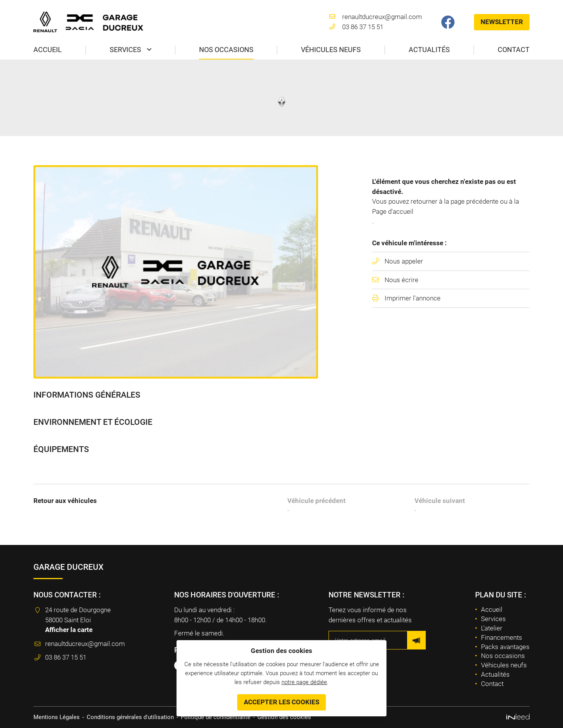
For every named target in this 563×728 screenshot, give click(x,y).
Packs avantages (505, 647)
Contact (514, 50)
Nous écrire (401, 280)
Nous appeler (404, 261)
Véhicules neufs (331, 50)
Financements (502, 637)
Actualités (429, 50)
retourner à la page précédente (455, 201)
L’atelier (492, 628)
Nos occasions (226, 50)
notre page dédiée (304, 682)
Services (125, 50)
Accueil (48, 50)
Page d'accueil (393, 211)
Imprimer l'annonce (413, 298)
